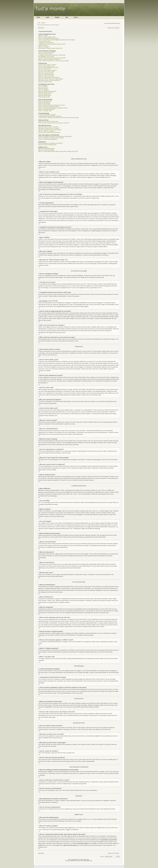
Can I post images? (44, 90)
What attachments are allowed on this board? (51, 143)
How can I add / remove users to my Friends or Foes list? (54, 123)
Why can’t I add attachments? (46, 75)
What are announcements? (46, 93)
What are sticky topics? (45, 94)
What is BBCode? (43, 86)
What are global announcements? (47, 91)
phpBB (72, 861)
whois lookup (80, 838)
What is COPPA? (43, 45)
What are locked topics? (45, 96)
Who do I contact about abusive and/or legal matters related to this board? (58, 151)
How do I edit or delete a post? (47, 66)
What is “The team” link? (45, 111)
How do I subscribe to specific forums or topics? (51, 138)
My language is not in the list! (46, 57)
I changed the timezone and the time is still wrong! (52, 55)
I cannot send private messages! (47, 115)
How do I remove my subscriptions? (48, 139)
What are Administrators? (45, 101)
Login (39, 23)
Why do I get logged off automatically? (49, 38)
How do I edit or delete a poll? (46, 72)
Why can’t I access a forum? (46, 73)
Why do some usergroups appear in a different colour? (53, 108)
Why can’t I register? (44, 47)
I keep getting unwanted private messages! (50, 116)
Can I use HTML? (43, 87)
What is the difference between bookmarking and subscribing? (55, 136)
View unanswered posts (43, 25)
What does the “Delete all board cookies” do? (50, 48)
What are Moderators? (44, 102)
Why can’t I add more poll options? (48, 70)
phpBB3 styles (75, 859)
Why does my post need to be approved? (49, 80)
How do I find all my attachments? (47, 145)
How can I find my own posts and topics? (49, 133)
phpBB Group (87, 819)
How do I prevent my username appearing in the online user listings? (57, 40)
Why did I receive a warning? (46, 76)
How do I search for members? (47, 131)
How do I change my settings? (47, 52)
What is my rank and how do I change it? (49, 59)
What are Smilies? (43, 88)
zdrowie (85, 859)
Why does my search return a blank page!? (50, 130)
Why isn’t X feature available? (46, 150)
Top (39, 169)
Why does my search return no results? (49, 128)
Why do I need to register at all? (47, 37)
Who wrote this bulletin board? (47, 149)
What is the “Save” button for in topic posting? (51, 79)
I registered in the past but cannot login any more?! (52, 44)
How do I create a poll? (45, 69)
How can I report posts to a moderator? (49, 77)
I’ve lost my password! (44, 41)
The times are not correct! (45, 54)
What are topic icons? (44, 97)
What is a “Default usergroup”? (47, 109)
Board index (41, 28)
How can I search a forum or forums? (48, 127)
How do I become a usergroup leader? (49, 107)
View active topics (54, 25)
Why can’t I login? (43, 36)
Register (43, 23)
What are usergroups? (44, 104)
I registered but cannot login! (46, 43)
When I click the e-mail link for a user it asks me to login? (54, 61)
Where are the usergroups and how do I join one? (52, 105)
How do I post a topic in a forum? (47, 65)
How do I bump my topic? (45, 82)
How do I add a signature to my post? (48, 68)
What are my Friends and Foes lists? (48, 122)
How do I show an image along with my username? (52, 58)
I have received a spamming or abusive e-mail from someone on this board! (59, 118)
